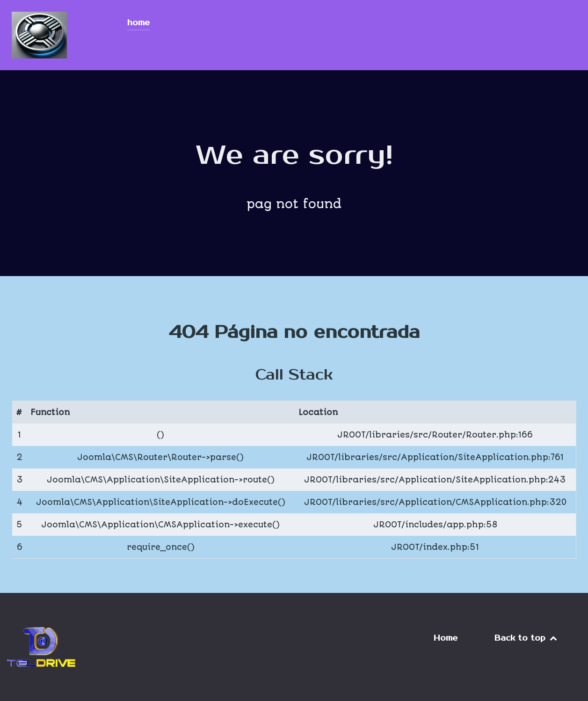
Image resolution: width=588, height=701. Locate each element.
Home (446, 638)
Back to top (526, 638)
